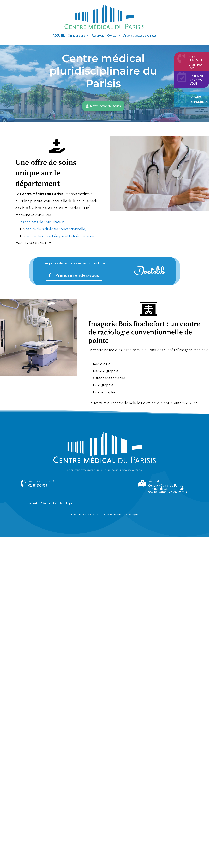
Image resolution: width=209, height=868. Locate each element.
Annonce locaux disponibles (140, 35)
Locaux (195, 97)
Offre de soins (77, 35)
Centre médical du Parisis (82, 514)
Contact (112, 35)
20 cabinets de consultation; (43, 222)
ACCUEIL (59, 35)
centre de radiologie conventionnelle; (56, 229)
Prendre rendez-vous (77, 275)
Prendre (196, 75)
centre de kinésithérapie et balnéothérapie (60, 236)
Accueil (33, 504)
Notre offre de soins (105, 106)
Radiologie (98, 35)
